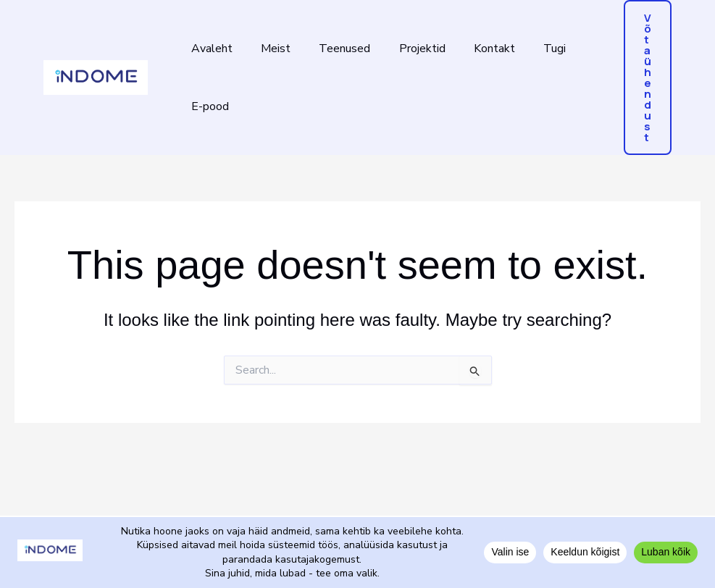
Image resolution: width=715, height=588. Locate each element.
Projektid (404, 49)
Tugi (526, 49)
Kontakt (471, 49)
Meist (268, 49)
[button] (648, 77)
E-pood (207, 106)
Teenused (331, 49)
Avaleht (209, 49)
